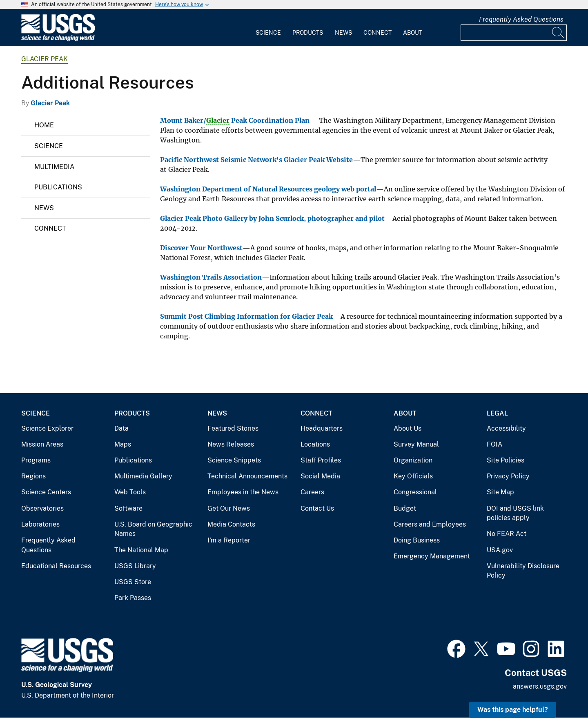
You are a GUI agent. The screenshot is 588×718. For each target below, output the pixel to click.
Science (268, 33)
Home (44, 125)
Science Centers (46, 492)
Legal (497, 413)
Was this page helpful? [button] (513, 710)
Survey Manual (416, 444)
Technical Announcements (247, 476)
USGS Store (133, 582)
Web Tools (130, 492)
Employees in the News (243, 492)
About (413, 33)
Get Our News (229, 508)
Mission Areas (42, 444)
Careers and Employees (430, 524)
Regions (33, 476)
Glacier (218, 120)
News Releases (231, 444)
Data (121, 428)
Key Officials (413, 476)
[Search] (559, 33)
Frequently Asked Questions (521, 19)
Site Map (500, 492)
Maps (123, 444)
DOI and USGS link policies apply (515, 513)
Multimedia (54, 167)
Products (308, 33)
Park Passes (133, 598)
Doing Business (417, 540)
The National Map (141, 550)
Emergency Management (432, 556)
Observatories (42, 508)
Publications (58, 187)
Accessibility (506, 428)
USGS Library (135, 566)
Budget (405, 508)
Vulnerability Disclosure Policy (523, 571)
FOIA (494, 444)
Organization (413, 460)
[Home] (58, 39)
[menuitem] (268, 28)
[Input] (514, 33)
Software (128, 508)
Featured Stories (233, 428)
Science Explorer (47, 428)
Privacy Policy (508, 476)
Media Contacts (231, 524)
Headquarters (322, 428)
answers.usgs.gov (540, 686)
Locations (315, 444)
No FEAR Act (507, 534)
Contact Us (317, 508)
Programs (36, 460)
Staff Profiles (321, 460)
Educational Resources (56, 566)
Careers (312, 492)
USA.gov (500, 550)
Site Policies (506, 460)
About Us (408, 428)
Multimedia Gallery (143, 476)
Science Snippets (234, 460)
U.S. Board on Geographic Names (153, 529)
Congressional (415, 492)
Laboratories (40, 524)
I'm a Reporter (229, 540)
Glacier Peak (45, 59)
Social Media (320, 476)
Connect (378, 33)
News (343, 33)
